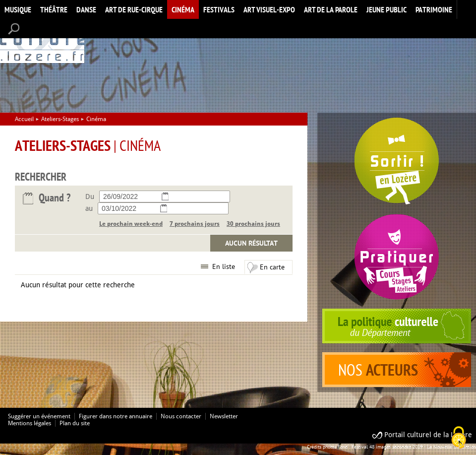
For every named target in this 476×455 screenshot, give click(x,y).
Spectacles (397, 161)
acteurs (397, 370)
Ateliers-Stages (60, 119)
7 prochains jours (195, 224)
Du (90, 196)
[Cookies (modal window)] (459, 438)
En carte (272, 267)
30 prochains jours (253, 224)
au (89, 208)
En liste (224, 266)
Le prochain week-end (131, 224)
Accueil (42, 41)
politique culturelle (397, 326)
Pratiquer (397, 257)
